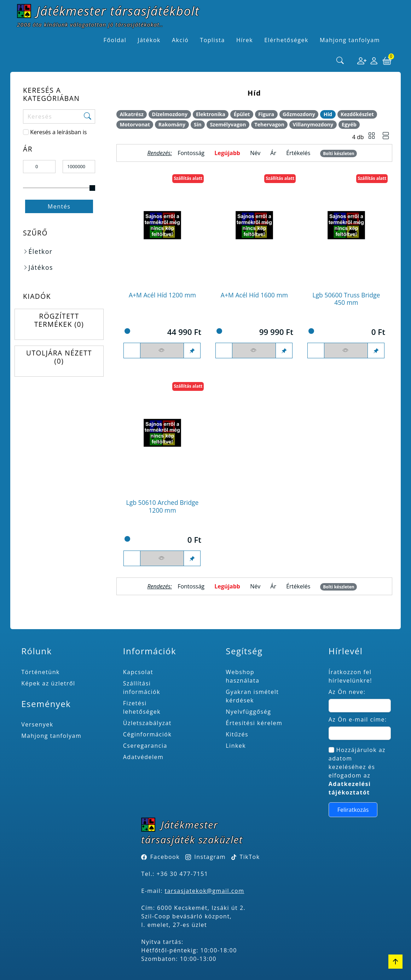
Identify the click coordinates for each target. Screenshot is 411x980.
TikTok (246, 857)
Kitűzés (237, 734)
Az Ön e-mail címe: (358, 719)
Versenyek (37, 724)
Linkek (236, 746)
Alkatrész (131, 114)
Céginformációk (147, 734)
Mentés (59, 206)
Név (255, 153)
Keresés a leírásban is (58, 132)
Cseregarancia (145, 746)
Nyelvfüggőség (248, 712)
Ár (273, 153)
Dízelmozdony (170, 114)
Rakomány (172, 124)
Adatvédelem (143, 757)
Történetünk (40, 672)
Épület (242, 114)
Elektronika (211, 114)
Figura (266, 114)
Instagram (210, 857)
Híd (328, 114)
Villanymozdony (313, 124)
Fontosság (191, 153)
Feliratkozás (353, 810)
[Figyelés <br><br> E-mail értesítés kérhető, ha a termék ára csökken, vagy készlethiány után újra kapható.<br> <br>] (162, 351)
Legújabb (227, 153)
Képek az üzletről (48, 683)
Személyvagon (228, 124)
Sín (198, 124)
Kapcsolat (138, 672)
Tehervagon (269, 124)
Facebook (165, 857)
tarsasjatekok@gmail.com (205, 891)
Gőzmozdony (299, 114)
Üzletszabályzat (147, 723)
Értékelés (298, 153)
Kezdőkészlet (357, 114)
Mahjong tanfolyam (51, 736)
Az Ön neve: (347, 692)
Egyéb (349, 124)
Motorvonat (135, 124)
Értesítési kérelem (254, 723)
